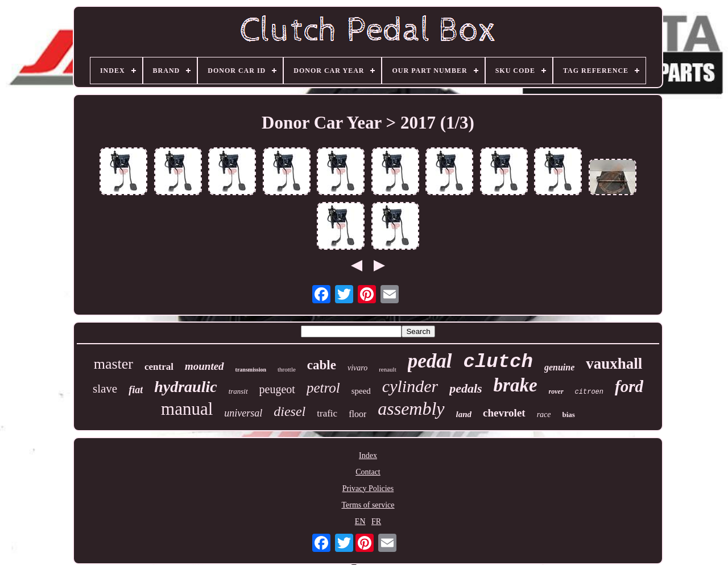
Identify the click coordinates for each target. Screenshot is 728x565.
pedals (466, 388)
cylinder (410, 386)
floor (357, 414)
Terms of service (368, 505)
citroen (589, 392)
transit (238, 391)
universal (243, 413)
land (464, 414)
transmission (251, 370)
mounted (204, 366)
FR (376, 521)
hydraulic (185, 387)
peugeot (277, 389)
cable (322, 365)
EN (360, 521)
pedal (430, 361)
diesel (289, 411)
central (159, 367)
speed (361, 391)
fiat (136, 390)
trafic (327, 413)
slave (105, 389)
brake (516, 385)
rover (556, 391)
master (113, 364)
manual (187, 409)
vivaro (357, 368)
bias (569, 415)
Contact (368, 472)
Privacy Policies (368, 488)
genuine (559, 367)
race (544, 415)
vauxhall (614, 364)
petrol (323, 388)
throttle (287, 369)
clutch (498, 362)
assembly (411, 409)
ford (629, 386)
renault (388, 369)
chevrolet (504, 413)
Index (368, 455)
